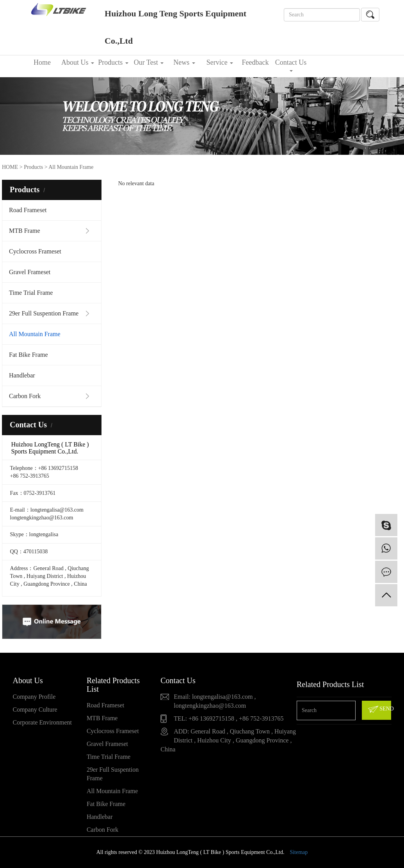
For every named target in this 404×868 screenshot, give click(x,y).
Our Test (149, 62)
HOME (10, 167)
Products (113, 62)
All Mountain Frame (35, 334)
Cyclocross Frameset (35, 251)
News (184, 62)
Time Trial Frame (31, 293)
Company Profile (34, 697)
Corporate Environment (43, 722)
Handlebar (22, 375)
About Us (78, 62)
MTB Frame (25, 231)
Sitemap (299, 852)
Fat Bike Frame (28, 355)
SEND (379, 709)
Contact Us (291, 65)
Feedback (255, 62)
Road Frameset (28, 210)
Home (42, 62)
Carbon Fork (25, 396)
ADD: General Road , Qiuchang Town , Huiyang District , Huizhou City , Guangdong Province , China (228, 740)
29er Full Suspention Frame (44, 313)
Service (220, 62)
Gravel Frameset (30, 272)
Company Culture (35, 709)
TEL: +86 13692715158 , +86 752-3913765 (229, 718)
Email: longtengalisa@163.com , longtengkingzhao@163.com (215, 701)
